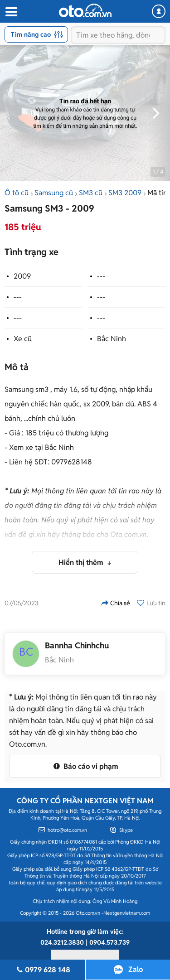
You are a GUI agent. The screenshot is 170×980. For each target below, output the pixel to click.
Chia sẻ (116, 603)
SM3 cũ (91, 193)
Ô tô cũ (17, 193)
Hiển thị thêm (82, 562)
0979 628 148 (43, 970)
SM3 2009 (125, 193)
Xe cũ (23, 339)
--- (101, 276)
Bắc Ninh (112, 339)
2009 (22, 276)
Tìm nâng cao (37, 34)
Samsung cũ (54, 193)
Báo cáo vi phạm (85, 766)
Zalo (136, 969)
